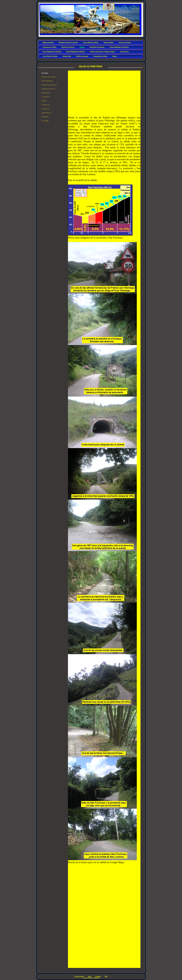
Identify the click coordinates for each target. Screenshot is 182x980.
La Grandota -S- (46, 109)
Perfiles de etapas (82, 56)
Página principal (48, 43)
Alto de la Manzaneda (47, 81)
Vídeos (115, 56)
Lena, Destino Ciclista (50, 56)
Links (90, 976)
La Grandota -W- (46, 97)
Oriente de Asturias (68, 47)
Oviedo (82, 47)
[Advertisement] (104, 93)
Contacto (98, 976)
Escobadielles (45, 117)
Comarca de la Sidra (49, 47)
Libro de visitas (79, 976)
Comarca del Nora (125, 43)
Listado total (67, 56)
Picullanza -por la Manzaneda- (49, 85)
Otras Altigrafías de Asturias (119, 47)
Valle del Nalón (109, 43)
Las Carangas (45, 121)
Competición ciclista (100, 56)
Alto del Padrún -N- (46, 113)
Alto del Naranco (46, 93)
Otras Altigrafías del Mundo (76, 52)
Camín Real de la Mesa (91, 43)
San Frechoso (45, 73)
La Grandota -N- (46, 105)
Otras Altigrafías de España (52, 52)
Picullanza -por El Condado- (49, 77)
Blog (106, 976)
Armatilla (44, 101)
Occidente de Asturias (97, 47)
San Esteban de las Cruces (49, 89)
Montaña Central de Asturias (68, 43)
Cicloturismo (124, 52)
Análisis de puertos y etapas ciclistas (102, 52)
